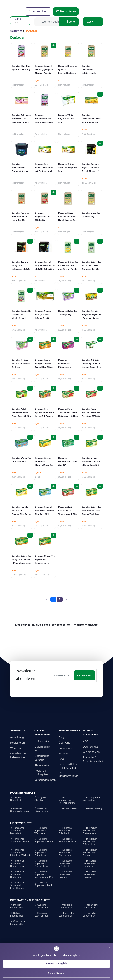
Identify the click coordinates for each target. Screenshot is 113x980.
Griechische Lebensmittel (18, 923)
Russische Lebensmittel (41, 914)
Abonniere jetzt (84, 675)
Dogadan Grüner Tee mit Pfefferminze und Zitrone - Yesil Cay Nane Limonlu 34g (68, 269)
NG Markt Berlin (68, 808)
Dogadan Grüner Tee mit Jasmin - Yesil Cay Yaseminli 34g (91, 265)
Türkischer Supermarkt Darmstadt (17, 831)
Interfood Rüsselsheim (41, 810)
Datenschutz (90, 747)
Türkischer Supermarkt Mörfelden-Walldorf (20, 852)
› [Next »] (66, 599)
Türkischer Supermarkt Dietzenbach (90, 831)
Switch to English (57, 964)
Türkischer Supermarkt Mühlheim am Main (44, 874)
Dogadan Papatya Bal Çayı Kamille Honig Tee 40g (20, 217)
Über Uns (64, 743)
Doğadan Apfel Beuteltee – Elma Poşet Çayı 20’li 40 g (21, 412)
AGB (86, 741)
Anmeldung (38, 11)
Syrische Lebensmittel (41, 906)
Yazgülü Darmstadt (16, 799)
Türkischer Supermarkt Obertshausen (66, 852)
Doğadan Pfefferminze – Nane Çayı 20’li (68, 462)
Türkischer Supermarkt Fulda (19, 840)
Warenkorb (17, 748)
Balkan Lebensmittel (17, 914)
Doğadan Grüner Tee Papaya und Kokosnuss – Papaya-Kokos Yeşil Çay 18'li (45, 563)
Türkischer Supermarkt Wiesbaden (41, 831)
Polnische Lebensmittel (90, 914)
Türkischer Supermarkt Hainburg (90, 874)
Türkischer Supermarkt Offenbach (66, 831)
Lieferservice (42, 741)
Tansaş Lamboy (92, 808)
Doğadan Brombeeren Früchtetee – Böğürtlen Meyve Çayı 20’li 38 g (66, 367)
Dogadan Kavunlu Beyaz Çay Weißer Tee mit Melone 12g (91, 168)
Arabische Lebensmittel (65, 906)
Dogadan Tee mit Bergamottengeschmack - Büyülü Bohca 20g (47, 265)
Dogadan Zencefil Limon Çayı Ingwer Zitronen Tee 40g (44, 70)
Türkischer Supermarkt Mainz (68, 840)
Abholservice (42, 765)
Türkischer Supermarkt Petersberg (41, 852)
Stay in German (56, 973)
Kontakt (63, 753)
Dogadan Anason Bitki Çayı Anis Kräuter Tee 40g (43, 315)
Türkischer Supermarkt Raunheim (90, 863)
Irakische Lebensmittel (17, 906)
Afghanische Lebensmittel (91, 906)
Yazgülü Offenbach (40, 799)
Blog (61, 737)
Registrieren (66, 11)
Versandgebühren (45, 780)
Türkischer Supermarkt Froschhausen (18, 885)
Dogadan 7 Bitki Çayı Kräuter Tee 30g (66, 119)
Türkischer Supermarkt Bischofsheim (41, 863)
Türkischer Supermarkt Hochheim (17, 874)
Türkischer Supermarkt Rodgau (90, 852)
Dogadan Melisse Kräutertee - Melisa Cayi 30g (21, 364)
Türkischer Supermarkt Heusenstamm (18, 863)
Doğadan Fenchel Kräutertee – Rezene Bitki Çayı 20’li (45, 511)
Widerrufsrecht (92, 752)
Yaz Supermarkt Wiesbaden (93, 799)
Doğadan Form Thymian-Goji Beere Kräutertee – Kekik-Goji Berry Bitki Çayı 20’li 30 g (68, 416)
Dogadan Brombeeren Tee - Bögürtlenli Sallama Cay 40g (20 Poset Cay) (44, 122)
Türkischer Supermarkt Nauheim (66, 874)
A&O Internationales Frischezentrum (67, 800)
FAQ (61, 759)
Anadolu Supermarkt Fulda (19, 810)
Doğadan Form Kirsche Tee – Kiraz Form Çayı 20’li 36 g (91, 412)
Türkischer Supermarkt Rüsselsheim (90, 842)
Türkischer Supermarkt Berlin (44, 884)
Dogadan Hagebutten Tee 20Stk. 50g (42, 217)
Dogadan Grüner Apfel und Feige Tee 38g (68, 168)
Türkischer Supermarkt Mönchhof (66, 863)
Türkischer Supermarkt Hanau (44, 840)
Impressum (65, 748)
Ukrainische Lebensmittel (66, 914)
